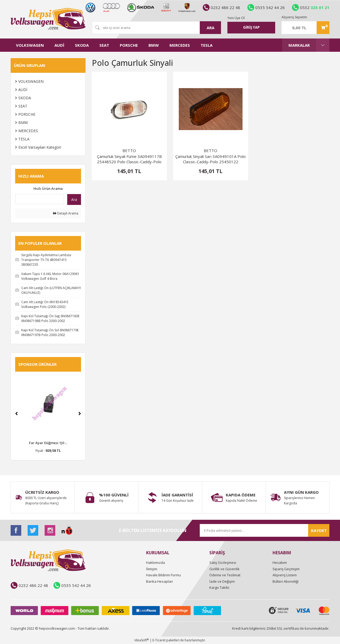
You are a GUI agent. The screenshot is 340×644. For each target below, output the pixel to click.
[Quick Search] (40, 199)
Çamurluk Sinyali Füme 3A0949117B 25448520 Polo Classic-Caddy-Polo (129, 159)
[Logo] (48, 19)
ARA (211, 28)
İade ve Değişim (222, 581)
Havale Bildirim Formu (163, 575)
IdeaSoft (142, 640)
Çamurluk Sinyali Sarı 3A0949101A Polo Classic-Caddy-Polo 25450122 (211, 159)
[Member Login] (251, 28)
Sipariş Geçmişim (286, 569)
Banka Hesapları (160, 581)
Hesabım (280, 563)
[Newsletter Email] (265, 530)
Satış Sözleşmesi (223, 563)
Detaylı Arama (66, 213)
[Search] (156, 28)
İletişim (152, 569)
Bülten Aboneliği (286, 581)
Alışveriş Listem (285, 575)
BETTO (129, 151)
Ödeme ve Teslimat (225, 575)
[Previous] (16, 414)
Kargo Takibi (219, 587)
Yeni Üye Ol (236, 17)
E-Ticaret (159, 640)
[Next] (80, 414)
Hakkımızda (156, 563)
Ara (74, 199)
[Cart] (305, 28)
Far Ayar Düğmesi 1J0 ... (48, 443)
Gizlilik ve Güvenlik (224, 569)
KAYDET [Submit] (319, 530)
